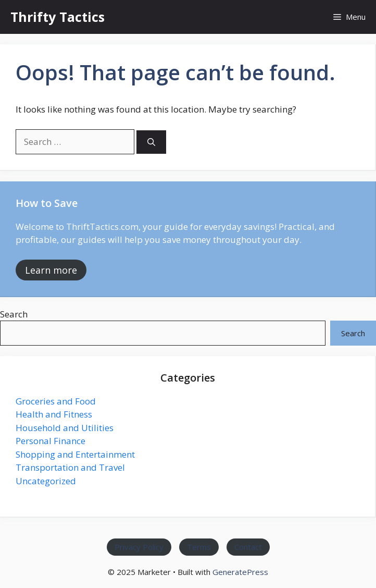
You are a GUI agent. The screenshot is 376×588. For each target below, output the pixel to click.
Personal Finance (51, 441)
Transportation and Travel (70, 467)
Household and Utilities (65, 428)
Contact (248, 547)
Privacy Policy (139, 547)
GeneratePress (240, 572)
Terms (199, 547)
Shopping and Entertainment (75, 454)
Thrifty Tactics (58, 17)
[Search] (151, 142)
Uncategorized (46, 481)
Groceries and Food (56, 401)
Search (14, 314)
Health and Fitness (54, 414)
